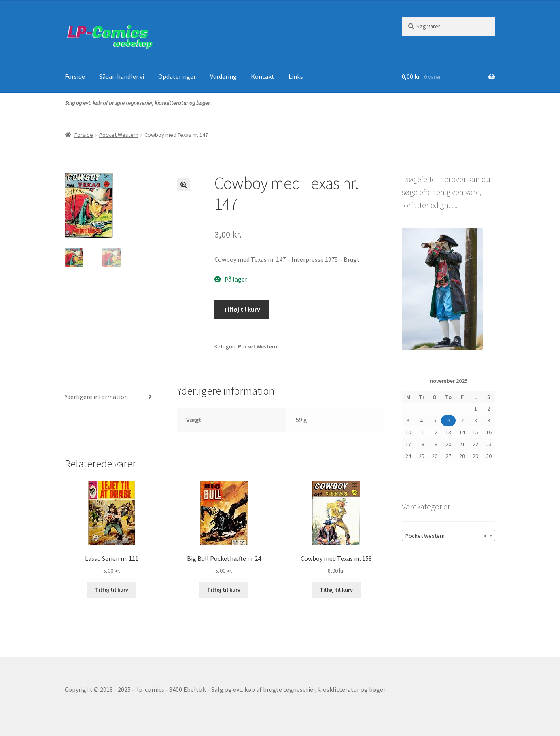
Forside (75, 76)
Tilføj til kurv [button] (112, 590)
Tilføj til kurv (242, 309)
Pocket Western (119, 135)
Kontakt (263, 76)
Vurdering (223, 76)
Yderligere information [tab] (96, 397)
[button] (184, 185)
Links (296, 76)
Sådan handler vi (122, 76)
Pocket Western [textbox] (446, 536)
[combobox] (449, 535)
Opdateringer (177, 76)
